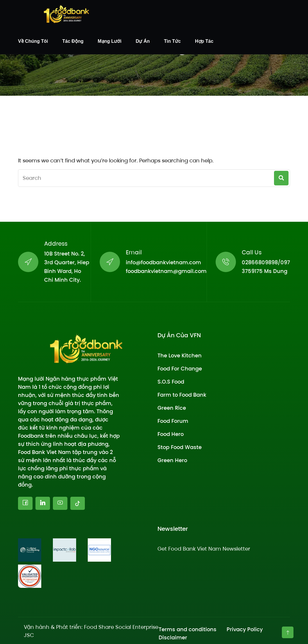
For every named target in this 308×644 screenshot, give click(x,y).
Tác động (73, 41)
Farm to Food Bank (182, 395)
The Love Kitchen (180, 355)
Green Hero (172, 460)
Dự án (143, 41)
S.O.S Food (171, 382)
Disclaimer (173, 637)
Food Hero (171, 434)
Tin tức (172, 41)
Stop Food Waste (180, 447)
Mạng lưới (110, 41)
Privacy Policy (245, 629)
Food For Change (180, 369)
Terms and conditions (188, 629)
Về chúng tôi (33, 41)
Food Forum (173, 421)
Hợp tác (204, 41)
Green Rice (172, 408)
